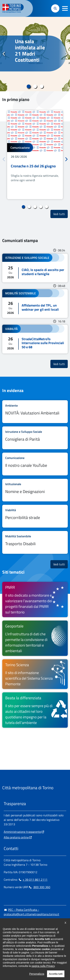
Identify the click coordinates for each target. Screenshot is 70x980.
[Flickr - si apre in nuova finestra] (42, 944)
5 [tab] (47, 207)
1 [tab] (28, 86)
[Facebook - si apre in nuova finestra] (7, 944)
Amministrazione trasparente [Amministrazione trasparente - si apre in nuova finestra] (22, 832)
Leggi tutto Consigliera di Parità (35, 438)
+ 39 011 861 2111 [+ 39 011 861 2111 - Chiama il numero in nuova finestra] (33, 880)
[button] (65, 8)
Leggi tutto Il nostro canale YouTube (35, 464)
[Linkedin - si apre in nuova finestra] (18, 944)
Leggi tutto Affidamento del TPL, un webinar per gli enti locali (35, 304)
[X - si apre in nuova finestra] (30, 944)
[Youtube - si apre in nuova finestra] (36, 944)
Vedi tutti (60, 214)
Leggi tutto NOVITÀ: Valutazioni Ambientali (35, 412)
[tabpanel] (35, 54)
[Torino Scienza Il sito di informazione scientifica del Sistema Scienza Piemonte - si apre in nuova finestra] (35, 674)
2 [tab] (35, 86)
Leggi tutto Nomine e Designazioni (35, 490)
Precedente (4, 54)
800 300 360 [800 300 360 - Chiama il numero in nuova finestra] (39, 887)
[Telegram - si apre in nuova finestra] (24, 944)
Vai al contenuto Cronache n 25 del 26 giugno (35, 155)
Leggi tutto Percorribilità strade (35, 516)
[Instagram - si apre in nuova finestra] (13, 944)
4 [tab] (41, 207)
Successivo (66, 54)
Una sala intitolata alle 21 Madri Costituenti (30, 51)
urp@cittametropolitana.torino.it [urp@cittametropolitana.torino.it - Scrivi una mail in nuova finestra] (27, 922)
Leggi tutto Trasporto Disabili (35, 542)
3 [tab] (42, 86)
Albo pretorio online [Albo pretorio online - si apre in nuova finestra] (16, 837)
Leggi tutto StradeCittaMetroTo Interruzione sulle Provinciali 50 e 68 (35, 339)
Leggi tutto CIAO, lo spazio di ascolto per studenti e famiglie (35, 268)
